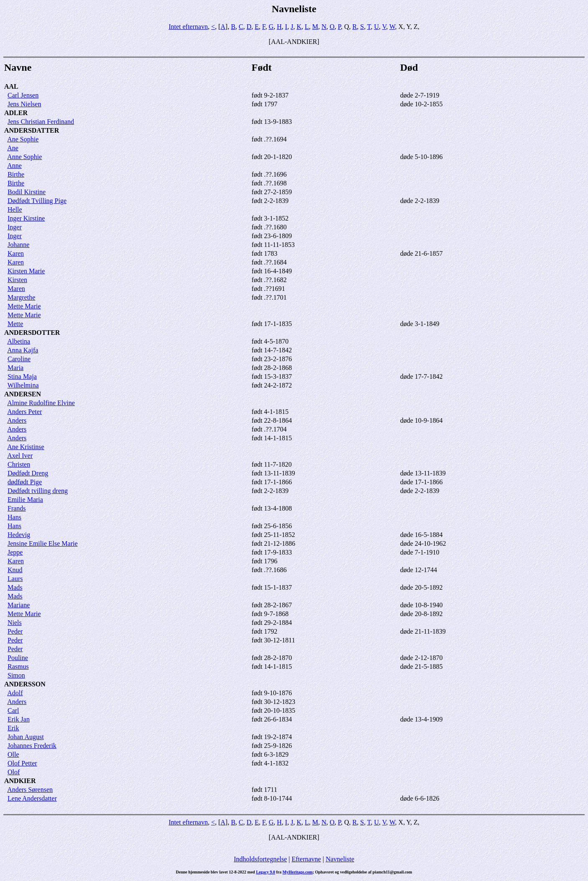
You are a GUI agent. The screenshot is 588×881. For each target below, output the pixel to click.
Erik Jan (19, 719)
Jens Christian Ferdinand (41, 122)
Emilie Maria (25, 500)
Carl (13, 710)
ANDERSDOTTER (32, 333)
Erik (13, 728)
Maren (16, 289)
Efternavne (306, 859)
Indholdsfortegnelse (260, 859)
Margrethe (21, 297)
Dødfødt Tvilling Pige (37, 201)
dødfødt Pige (25, 482)
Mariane (19, 605)
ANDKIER (20, 781)
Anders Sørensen (30, 790)
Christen (19, 464)
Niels (15, 623)
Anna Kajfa (23, 350)
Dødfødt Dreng (28, 473)
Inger (15, 227)
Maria (15, 368)
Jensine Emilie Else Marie (43, 543)
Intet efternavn (188, 27)
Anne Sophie (24, 157)
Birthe (16, 174)
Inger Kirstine (26, 218)
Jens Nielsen (24, 104)
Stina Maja (22, 376)
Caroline (19, 359)
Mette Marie (24, 306)
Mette (15, 324)
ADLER (16, 113)
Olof (14, 772)
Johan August (26, 737)
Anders (17, 420)
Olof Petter (22, 763)
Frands (17, 508)
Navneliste (340, 859)
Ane (13, 148)
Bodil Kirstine (27, 192)
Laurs (15, 579)
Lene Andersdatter (32, 798)
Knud (15, 570)
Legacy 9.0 (266, 872)
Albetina (19, 341)
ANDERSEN (23, 394)
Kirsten (17, 280)
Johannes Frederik (32, 746)
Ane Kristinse (26, 447)
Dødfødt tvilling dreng (38, 491)
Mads (15, 587)
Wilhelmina (23, 385)
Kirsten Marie (26, 271)
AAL (11, 86)
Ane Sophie (23, 139)
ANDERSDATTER (32, 130)
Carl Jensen (23, 95)
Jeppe (15, 552)
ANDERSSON (25, 684)
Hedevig (19, 535)
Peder (15, 631)
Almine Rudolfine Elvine (41, 403)
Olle (13, 754)
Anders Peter (24, 412)
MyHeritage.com (298, 872)
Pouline (18, 658)
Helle (15, 209)
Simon (16, 675)
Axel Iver (20, 456)
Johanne (18, 245)
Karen (16, 253)
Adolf (15, 693)
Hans (14, 517)
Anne (14, 166)
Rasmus (18, 667)
